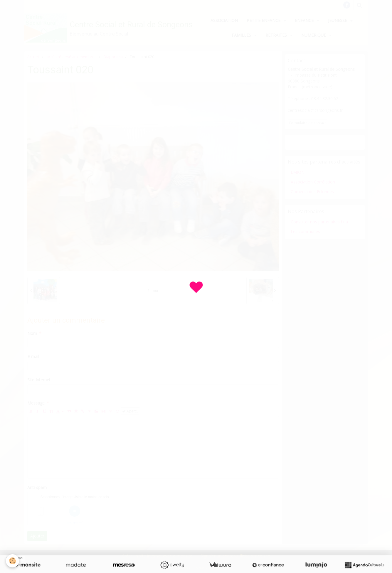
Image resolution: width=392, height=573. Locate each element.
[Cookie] (12, 561)
